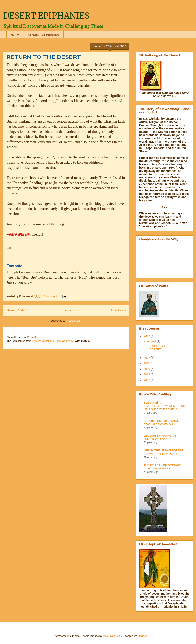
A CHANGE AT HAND (157, 469)
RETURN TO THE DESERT (44, 57)
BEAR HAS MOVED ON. (159, 424)
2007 (147, 380)
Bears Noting (152, 403)
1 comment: (51, 296)
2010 (147, 363)
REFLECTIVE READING (43, 35)
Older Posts (118, 310)
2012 (147, 358)
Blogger (142, 636)
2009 (147, 369)
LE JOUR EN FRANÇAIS (160, 436)
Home (15, 35)
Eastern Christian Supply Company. (53, 341)
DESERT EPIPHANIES (46, 16)
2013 (147, 336)
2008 (147, 374)
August (152, 341)
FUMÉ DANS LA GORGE (159, 439)
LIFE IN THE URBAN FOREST (163, 450)
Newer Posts (16, 310)
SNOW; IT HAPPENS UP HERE (163, 454)
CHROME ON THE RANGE (161, 421)
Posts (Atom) (74, 321)
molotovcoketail (112, 636)
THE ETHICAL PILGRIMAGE (162, 465)
